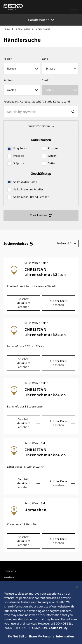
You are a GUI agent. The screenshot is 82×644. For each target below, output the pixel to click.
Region (8, 59)
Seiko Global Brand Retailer (31, 197)
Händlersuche (22, 29)
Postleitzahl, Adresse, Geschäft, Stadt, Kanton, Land (37, 102)
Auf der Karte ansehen (58, 303)
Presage (19, 156)
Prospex (53, 148)
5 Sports (19, 163)
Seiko (52, 163)
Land (45, 59)
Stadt (45, 80)
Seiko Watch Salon (25, 182)
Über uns (10, 571)
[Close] (77, 588)
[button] (74, 7)
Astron (52, 156)
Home (7, 29)
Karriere (9, 577)
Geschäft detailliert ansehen (24, 303)
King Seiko (20, 148)
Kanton (8, 80)
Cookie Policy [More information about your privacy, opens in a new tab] (58, 629)
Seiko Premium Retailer (28, 189)
